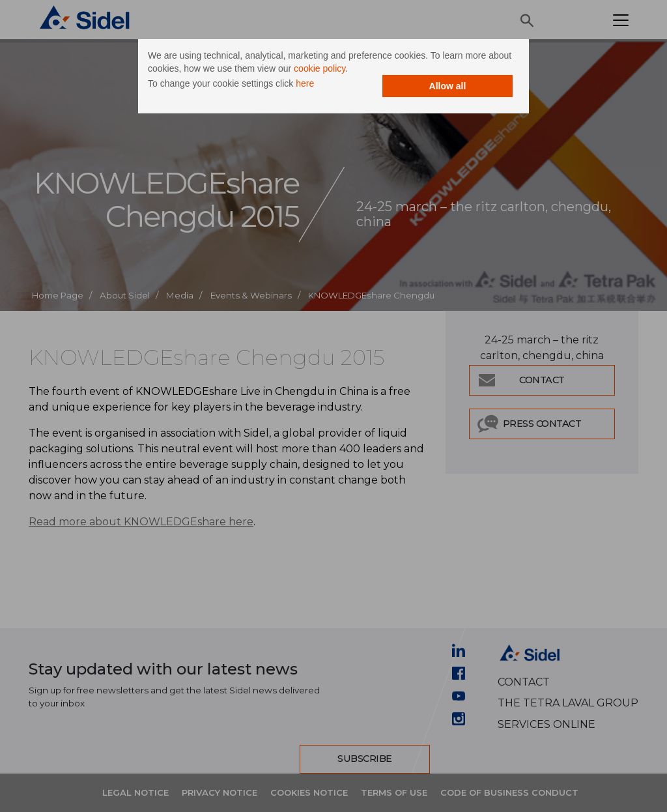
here (305, 83)
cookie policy (319, 68)
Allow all (448, 86)
